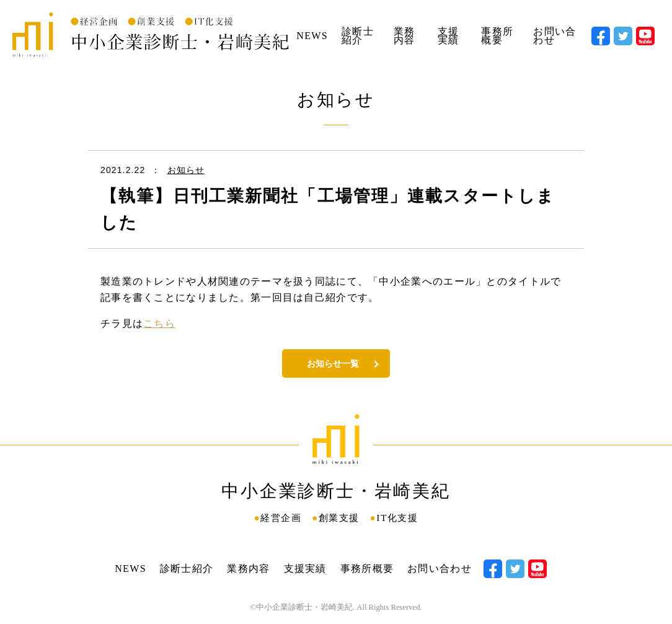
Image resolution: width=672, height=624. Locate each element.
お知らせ (186, 170)
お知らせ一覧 (333, 363)
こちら (159, 323)
